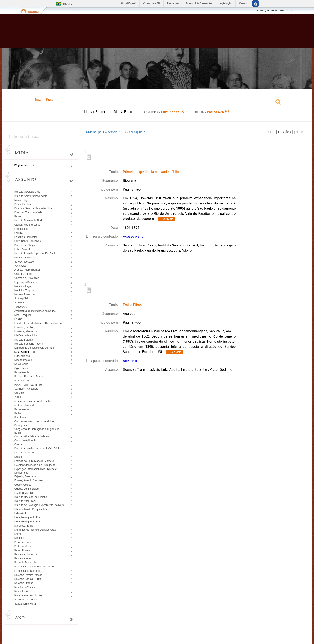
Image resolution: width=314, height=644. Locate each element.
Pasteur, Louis (22, 542)
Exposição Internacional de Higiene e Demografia (36, 471)
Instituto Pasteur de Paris (29, 221)
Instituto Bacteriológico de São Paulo (35, 254)
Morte (18, 534)
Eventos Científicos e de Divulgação (35, 465)
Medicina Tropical (24, 290)
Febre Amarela (23, 249)
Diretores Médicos (25, 453)
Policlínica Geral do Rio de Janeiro (34, 567)
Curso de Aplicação (25, 440)
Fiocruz (33, 11)
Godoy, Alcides (23, 485)
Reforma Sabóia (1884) (28, 579)
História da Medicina (26, 335)
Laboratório (21, 513)
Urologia (19, 393)
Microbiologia (22, 200)
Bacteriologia (22, 409)
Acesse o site (133, 236)
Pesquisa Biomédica (26, 237)
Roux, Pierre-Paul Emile (28, 385)
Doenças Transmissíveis (28, 212)
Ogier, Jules (21, 368)
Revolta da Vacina (25, 587)
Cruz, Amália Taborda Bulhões (32, 436)
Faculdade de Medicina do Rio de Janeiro (38, 323)
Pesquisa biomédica (26, 554)
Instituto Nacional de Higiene (31, 497)
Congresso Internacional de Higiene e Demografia (36, 423)
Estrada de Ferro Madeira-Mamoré (34, 461)
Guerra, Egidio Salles (26, 489)
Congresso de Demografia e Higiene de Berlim (37, 431)
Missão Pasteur (23, 360)
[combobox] (157, 103)
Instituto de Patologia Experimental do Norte (40, 505)
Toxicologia (21, 307)
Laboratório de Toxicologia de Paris (34, 348)
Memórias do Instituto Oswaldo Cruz (35, 530)
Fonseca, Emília (24, 327)
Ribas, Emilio (22, 591)
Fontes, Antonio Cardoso (28, 480)
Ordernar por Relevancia (104, 132)
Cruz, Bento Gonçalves (28, 241)
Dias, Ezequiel (23, 315)
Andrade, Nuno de (25, 405)
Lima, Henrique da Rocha (29, 518)
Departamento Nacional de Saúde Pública (38, 449)
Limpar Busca (94, 112)
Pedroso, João (23, 546)
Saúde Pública (23, 204)
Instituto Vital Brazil (25, 501)
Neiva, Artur (21, 364)
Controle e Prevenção (27, 278)
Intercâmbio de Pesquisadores (32, 509)
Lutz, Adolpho (22, 356)
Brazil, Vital (21, 417)
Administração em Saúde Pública (33, 401)
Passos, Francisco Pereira (29, 377)
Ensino (18, 319)
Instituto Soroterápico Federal (31, 196)
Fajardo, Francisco (25, 476)
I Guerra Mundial (24, 493)
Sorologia (20, 303)
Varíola (18, 397)
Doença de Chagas (25, 245)
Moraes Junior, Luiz (25, 294)
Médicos (19, 538)
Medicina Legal (23, 286)
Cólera (18, 444)
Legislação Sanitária (26, 282)
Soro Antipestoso (24, 262)
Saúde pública (22, 299)
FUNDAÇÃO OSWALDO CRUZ (274, 11)
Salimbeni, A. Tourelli (26, 600)
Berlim (18, 413)
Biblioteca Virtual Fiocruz (136, 33)
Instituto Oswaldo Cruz (27, 192)
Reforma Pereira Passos (28, 575)
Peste (18, 216)
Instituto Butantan (24, 340)
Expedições (21, 229)
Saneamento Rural (25, 604)
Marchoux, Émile (24, 526)
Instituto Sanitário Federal (29, 344)
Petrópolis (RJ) (23, 381)
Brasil (68, 4)
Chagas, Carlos (23, 274)
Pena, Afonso (22, 550)
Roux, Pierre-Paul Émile (28, 595)
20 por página (135, 132)
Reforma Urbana (24, 583)
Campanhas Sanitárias (27, 225)
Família (19, 233)
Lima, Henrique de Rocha (29, 522)
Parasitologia (22, 372)
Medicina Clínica (24, 258)
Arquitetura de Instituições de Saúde (35, 311)
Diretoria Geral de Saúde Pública (33, 208)
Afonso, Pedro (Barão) (27, 270)
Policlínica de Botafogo (27, 571)
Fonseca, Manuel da (26, 331)
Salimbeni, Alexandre (26, 389)
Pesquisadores (23, 558)
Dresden (19, 457)
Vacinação (20, 266)
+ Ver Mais (167, 219)
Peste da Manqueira (26, 563)
